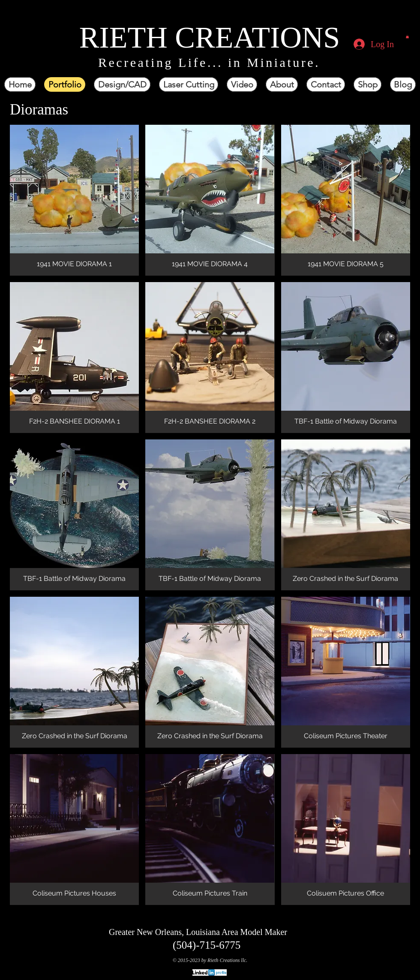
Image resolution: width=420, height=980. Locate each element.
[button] (407, 36)
